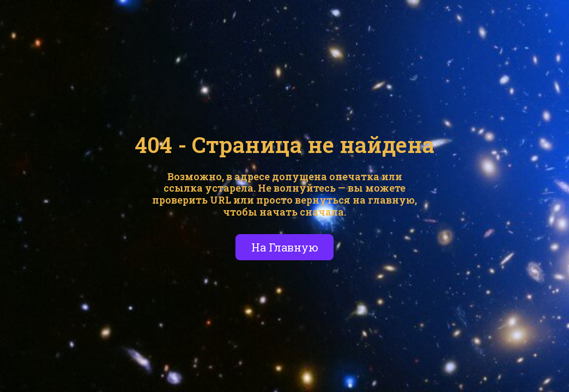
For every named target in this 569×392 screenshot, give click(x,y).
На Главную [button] (285, 247)
